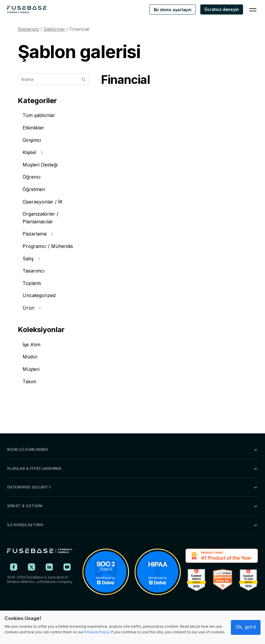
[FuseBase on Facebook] (14, 567)
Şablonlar (54, 29)
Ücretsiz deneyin (222, 9)
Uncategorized (39, 295)
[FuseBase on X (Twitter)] (31, 567)
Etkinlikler (33, 128)
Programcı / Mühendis (48, 246)
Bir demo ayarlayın (173, 10)
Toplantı (32, 283)
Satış (31, 259)
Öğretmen (34, 189)
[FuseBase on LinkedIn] (49, 567)
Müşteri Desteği (40, 165)
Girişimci (32, 140)
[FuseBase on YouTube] (67, 567)
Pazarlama (38, 234)
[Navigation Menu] (253, 9)
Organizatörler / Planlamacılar (41, 218)
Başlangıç (29, 29)
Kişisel (32, 152)
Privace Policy (97, 632)
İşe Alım (31, 345)
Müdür (30, 357)
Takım (29, 382)
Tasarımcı (34, 271)
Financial (79, 29)
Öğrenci (31, 177)
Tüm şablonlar (39, 115)
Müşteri (31, 369)
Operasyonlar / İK (43, 202)
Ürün (32, 308)
